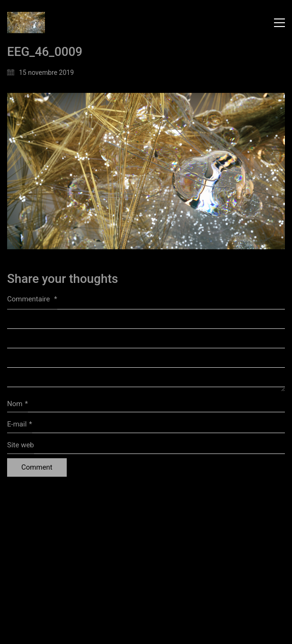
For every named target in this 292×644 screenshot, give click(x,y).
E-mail (20, 425)
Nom (18, 404)
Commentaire (32, 299)
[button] (279, 23)
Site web (21, 445)
